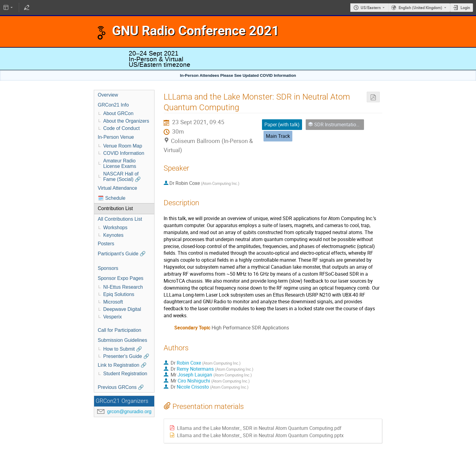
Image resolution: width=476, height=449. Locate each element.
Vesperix (112, 317)
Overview (108, 95)
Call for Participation (119, 330)
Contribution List (115, 208)
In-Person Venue (116, 137)
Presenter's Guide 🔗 (126, 356)
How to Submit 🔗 (123, 349)
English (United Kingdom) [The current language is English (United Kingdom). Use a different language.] (420, 8)
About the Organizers (126, 121)
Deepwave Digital (122, 309)
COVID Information (124, 153)
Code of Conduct (121, 128)
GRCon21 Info (113, 105)
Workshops (115, 228)
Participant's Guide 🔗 (122, 254)
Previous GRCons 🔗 (121, 387)
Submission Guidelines (122, 340)
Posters (106, 244)
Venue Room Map (123, 146)
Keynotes (113, 235)
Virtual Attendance (117, 188)
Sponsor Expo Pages (121, 278)
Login (465, 8)
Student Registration (125, 374)
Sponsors (108, 268)
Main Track (278, 136)
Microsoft (113, 302)
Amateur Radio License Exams (120, 164)
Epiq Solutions (119, 294)
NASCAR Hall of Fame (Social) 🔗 (122, 177)
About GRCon (118, 113)
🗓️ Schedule (112, 198)
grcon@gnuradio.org (129, 412)
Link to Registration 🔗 (122, 365)
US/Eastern (371, 8)
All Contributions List (120, 219)
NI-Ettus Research (123, 287)
